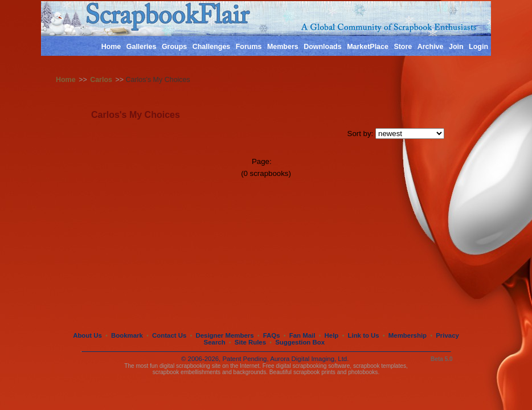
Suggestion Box (300, 342)
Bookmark (127, 335)
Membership (408, 335)
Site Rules (250, 342)
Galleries (142, 47)
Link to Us (364, 335)
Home (111, 47)
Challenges (212, 47)
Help (332, 335)
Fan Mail (302, 335)
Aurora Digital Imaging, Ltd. (309, 359)
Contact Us (169, 335)
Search (215, 342)
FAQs (272, 335)
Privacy (447, 335)
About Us (87, 335)
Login (478, 47)
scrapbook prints (314, 372)
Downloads (323, 47)
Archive (431, 47)
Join (456, 47)
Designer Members (224, 335)
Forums (249, 47)
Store (403, 47)
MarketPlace (368, 47)
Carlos (101, 80)
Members (283, 47)
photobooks (363, 372)
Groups (174, 47)
